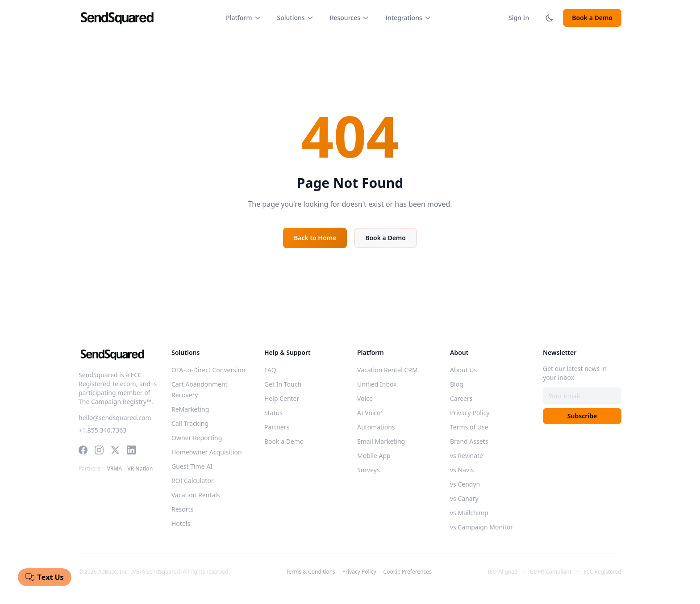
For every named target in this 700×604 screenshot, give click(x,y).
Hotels (181, 523)
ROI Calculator (193, 481)
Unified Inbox (377, 384)
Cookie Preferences (408, 572)
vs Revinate (467, 456)
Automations (376, 427)
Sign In (519, 18)
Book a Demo (592, 18)
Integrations (408, 18)
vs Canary (464, 498)
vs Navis (462, 470)
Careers (461, 398)
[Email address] (582, 396)
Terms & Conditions (311, 572)
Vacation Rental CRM (387, 370)
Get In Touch (283, 384)
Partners (277, 427)
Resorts (182, 509)
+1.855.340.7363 (102, 430)
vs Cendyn (465, 484)
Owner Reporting (197, 438)
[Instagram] (99, 450)
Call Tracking (190, 423)
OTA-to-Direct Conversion (208, 370)
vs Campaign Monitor (481, 527)
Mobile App (374, 456)
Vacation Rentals (196, 495)
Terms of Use (469, 427)
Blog (457, 384)
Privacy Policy (470, 413)
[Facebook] (83, 450)
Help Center (282, 398)
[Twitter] (115, 450)
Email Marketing (381, 441)
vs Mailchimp (469, 513)
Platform (243, 18)
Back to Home (315, 238)
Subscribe (582, 416)
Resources (350, 18)
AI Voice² (370, 413)
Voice (365, 398)
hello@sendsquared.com (115, 418)
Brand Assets (469, 441)
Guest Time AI (192, 466)
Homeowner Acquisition (207, 452)
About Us (463, 370)
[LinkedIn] (131, 450)
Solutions (296, 18)
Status (273, 413)
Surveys (369, 470)
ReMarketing (190, 409)
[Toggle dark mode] (550, 18)
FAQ (270, 370)
